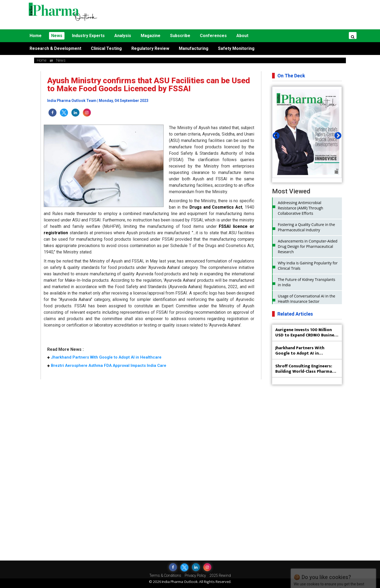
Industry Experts (88, 36)
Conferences (213, 36)
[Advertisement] (236, 15)
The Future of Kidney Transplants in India (307, 282)
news (61, 60)
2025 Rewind (220, 575)
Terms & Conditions (165, 575)
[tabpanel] (307, 132)
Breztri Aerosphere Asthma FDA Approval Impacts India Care (107, 365)
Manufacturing (194, 48)
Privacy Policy (195, 575)
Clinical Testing (106, 48)
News (57, 36)
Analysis (123, 36)
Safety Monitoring (236, 48)
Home (36, 36)
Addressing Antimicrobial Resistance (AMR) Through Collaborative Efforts (301, 208)
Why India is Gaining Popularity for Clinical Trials (308, 266)
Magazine (151, 36)
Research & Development (55, 48)
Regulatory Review (150, 48)
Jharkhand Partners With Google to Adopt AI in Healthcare (104, 357)
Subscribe (180, 36)
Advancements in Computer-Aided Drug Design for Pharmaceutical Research (308, 246)
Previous (275, 134)
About (242, 36)
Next (337, 134)
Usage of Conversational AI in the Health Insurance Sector (307, 299)
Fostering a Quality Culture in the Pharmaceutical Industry (307, 227)
